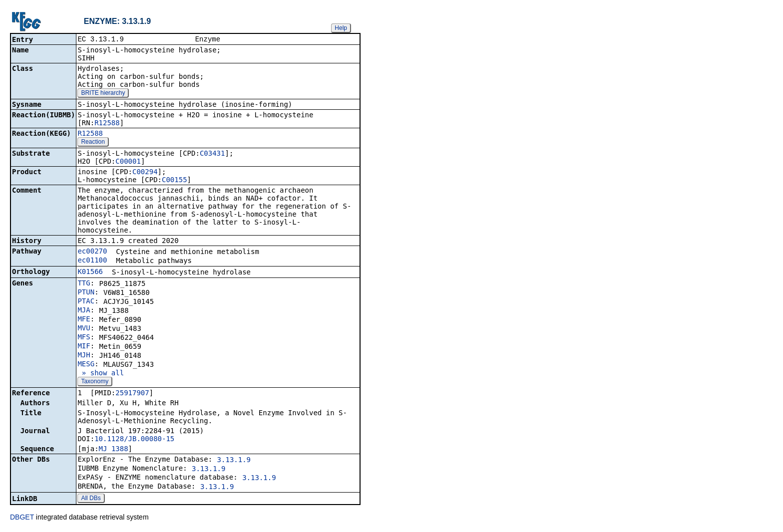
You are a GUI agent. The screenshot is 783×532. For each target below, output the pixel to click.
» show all (101, 374)
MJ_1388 (114, 450)
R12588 (107, 124)
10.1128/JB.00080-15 (134, 440)
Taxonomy (95, 382)
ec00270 (92, 252)
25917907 (132, 394)
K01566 (90, 272)
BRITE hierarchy (103, 94)
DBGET (22, 518)
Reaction (93, 143)
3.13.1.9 (234, 461)
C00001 (128, 162)
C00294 (145, 173)
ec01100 (92, 261)
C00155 (175, 181)
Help (341, 28)
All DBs (91, 499)
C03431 (212, 154)
